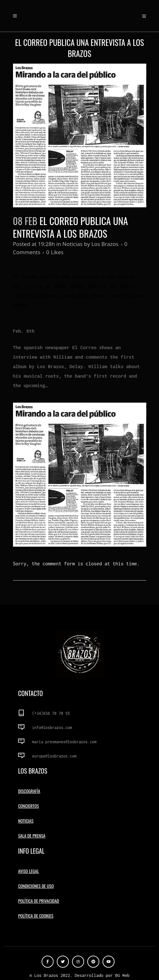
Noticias (73, 244)
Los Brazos (105, 244)
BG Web (122, 975)
